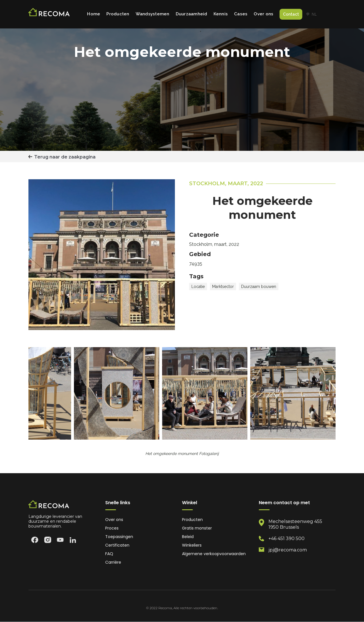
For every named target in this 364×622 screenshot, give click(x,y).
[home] (49, 14)
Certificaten (117, 545)
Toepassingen (119, 537)
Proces (112, 528)
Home (94, 14)
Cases (241, 14)
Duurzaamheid (192, 14)
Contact (291, 14)
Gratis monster (197, 528)
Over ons (263, 14)
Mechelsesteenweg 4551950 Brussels (295, 524)
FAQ (109, 554)
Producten (118, 14)
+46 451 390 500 (287, 538)
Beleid (188, 537)
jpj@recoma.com (288, 550)
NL (311, 14)
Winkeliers (192, 545)
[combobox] (311, 14)
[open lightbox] (117, 393)
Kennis (221, 14)
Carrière (113, 562)
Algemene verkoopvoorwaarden (214, 554)
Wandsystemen (153, 14)
